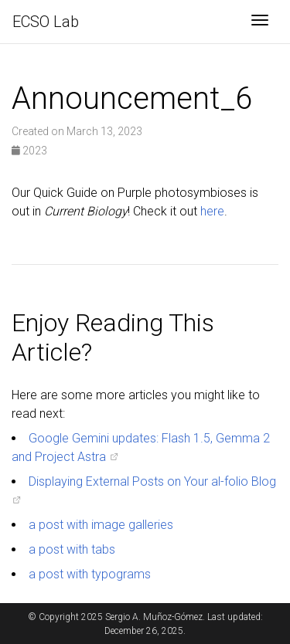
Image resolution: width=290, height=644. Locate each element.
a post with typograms (90, 574)
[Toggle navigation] (260, 22)
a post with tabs (72, 549)
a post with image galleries (101, 525)
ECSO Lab (46, 22)
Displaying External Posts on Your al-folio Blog (152, 481)
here (212, 211)
